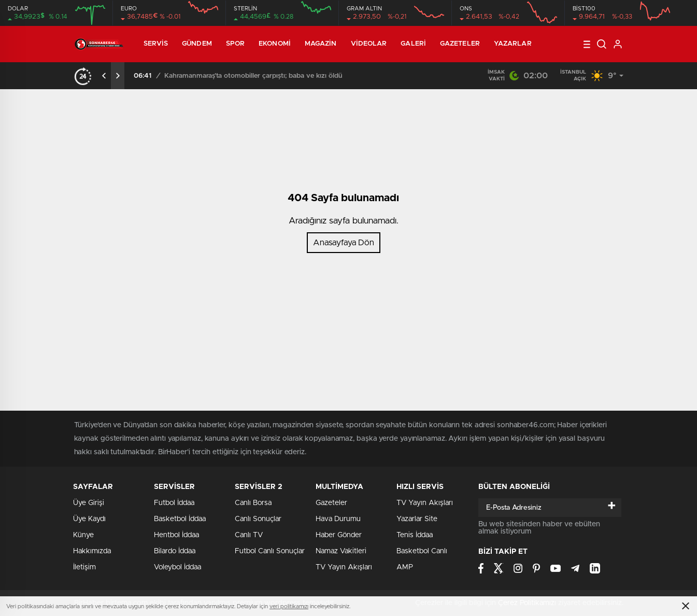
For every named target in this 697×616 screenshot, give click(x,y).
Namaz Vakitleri (341, 551)
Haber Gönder (339, 535)
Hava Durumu (338, 519)
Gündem (197, 44)
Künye (83, 535)
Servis (156, 44)
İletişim (84, 567)
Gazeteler (460, 44)
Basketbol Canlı (422, 551)
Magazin (321, 44)
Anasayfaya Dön (344, 243)
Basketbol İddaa (180, 519)
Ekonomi (275, 44)
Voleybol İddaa (177, 567)
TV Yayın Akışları (344, 567)
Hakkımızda (92, 551)
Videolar (369, 44)
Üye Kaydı (89, 519)
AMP (405, 567)
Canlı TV (249, 535)
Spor (235, 44)
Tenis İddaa (415, 535)
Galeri (413, 44)
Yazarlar (513, 44)
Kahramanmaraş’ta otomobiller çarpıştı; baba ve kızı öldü (253, 76)
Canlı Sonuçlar (258, 519)
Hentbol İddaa (176, 535)
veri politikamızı (289, 606)
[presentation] (104, 76)
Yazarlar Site (417, 519)
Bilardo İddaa (175, 551)
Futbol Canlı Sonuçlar (270, 551)
